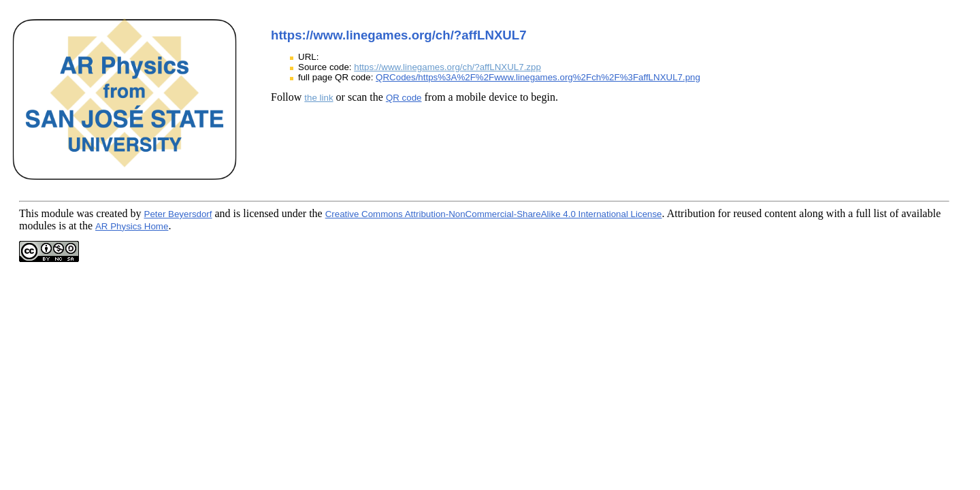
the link (318, 98)
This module (46, 213)
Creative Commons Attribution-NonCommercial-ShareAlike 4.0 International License (494, 214)
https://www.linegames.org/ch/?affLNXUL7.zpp (447, 67)
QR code (404, 98)
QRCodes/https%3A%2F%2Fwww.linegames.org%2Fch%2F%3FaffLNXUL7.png (538, 77)
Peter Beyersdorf (178, 214)
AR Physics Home (132, 226)
